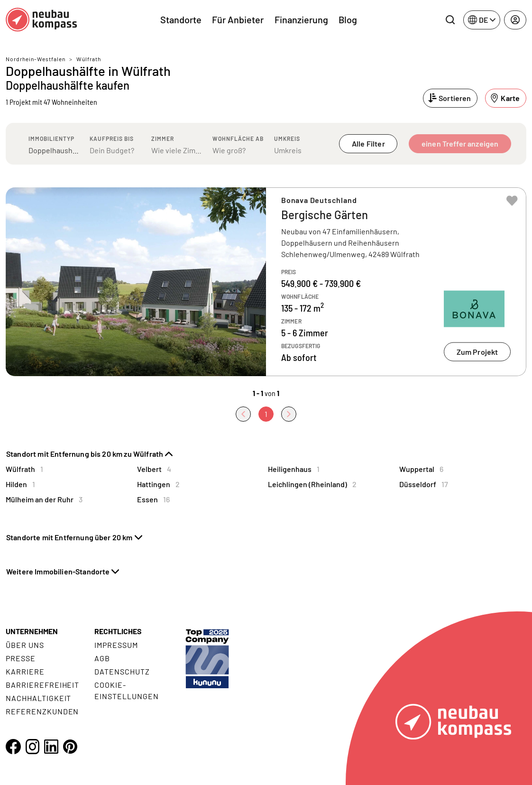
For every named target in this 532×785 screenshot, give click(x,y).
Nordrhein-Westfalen (36, 59)
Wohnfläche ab (238, 139)
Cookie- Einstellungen (126, 690)
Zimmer (163, 139)
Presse (21, 658)
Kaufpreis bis (112, 139)
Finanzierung (301, 19)
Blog (348, 19)
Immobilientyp (51, 139)
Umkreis (287, 139)
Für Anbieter (238, 19)
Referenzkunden (42, 711)
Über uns (25, 645)
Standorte (181, 19)
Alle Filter (368, 143)
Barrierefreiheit (42, 685)
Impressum (116, 645)
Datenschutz (122, 671)
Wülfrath (89, 59)
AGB (102, 658)
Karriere (25, 671)
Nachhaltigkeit (38, 698)
